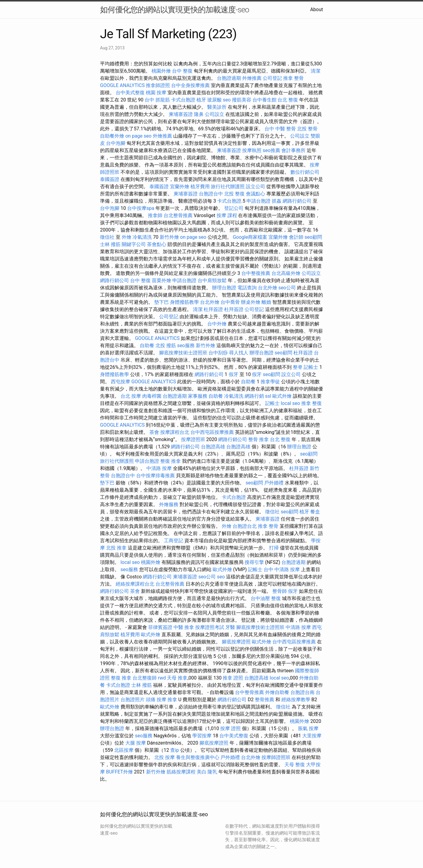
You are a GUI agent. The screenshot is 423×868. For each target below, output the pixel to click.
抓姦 (277, 201)
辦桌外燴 (251, 302)
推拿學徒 (270, 382)
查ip (175, 750)
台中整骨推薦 (249, 692)
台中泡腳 (116, 143)
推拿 (172, 700)
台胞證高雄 (213, 447)
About (316, 9)
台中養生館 (265, 100)
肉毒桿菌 (152, 396)
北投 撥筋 (166, 345)
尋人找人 (239, 353)
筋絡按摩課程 (181, 772)
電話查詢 (247, 288)
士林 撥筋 (110, 244)
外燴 (127, 237)
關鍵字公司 (134, 244)
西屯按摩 (121, 382)
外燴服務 (169, 504)
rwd (162, 678)
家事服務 (198, 396)
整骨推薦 (265, 700)
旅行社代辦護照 (228, 187)
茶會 (154, 432)
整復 (276, 598)
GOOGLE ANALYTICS (122, 85)
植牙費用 (200, 187)
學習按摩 (202, 736)
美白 (202, 772)
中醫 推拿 (184, 627)
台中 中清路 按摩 (282, 569)
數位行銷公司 (305, 172)
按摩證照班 (193, 439)
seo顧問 (313, 237)
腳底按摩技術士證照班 (183, 353)
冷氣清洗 (142, 237)
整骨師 (280, 591)
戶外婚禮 (274, 483)
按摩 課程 (227, 215)
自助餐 (147, 345)
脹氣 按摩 (308, 728)
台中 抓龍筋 (157, 100)
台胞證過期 (229, 78)
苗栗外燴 (161, 280)
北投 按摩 (164, 757)
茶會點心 (157, 244)
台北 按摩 (131, 396)
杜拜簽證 (213, 309)
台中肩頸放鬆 (212, 280)
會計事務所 (293, 150)
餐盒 (315, 512)
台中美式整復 (130, 93)
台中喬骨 (230, 302)
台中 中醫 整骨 (280, 129)
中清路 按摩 (159, 468)
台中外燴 (217, 324)
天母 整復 (295, 765)
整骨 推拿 (258, 439)
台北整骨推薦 (178, 215)
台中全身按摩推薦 (190, 85)
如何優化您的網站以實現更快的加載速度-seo (175, 10)
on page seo (138, 136)
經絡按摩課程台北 (135, 584)
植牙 (201, 100)
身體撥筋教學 (184, 302)
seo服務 (186, 345)
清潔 (315, 71)
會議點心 (255, 194)
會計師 (296, 237)
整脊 (298, 367)
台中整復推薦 (256, 273)
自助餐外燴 (112, 136)
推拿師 (155, 215)
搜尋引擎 (254, 562)
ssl (268, 396)
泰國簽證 (110, 179)
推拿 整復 (312, 403)
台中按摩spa (141, 208)
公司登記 (272, 78)
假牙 (233, 374)
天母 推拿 (177, 678)
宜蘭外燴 (180, 187)
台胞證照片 (133, 700)
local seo (290, 403)
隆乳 (212, 772)
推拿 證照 (233, 678)
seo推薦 (271, 150)
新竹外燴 (169, 237)
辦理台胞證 (224, 288)
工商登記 (174, 541)
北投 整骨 (307, 129)
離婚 (266, 302)
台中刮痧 (218, 353)
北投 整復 (234, 194)
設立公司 (255, 187)
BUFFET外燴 (119, 772)
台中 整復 (182, 71)
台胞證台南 (302, 692)
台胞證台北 (245, 526)
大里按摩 (312, 736)
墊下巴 (161, 302)
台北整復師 (145, 678)
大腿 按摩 (136, 743)
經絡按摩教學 (296, 700)
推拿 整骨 (293, 78)
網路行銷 (254, 396)
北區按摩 (124, 750)
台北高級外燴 (286, 273)
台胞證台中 (211, 194)
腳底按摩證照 (236, 642)
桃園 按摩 (156, 93)
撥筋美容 (242, 100)
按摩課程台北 (175, 432)
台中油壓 (260, 598)
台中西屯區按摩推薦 (212, 432)
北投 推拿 (116, 548)
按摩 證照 (230, 728)
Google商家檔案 (250, 237)
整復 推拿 (171, 461)
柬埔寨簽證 (181, 114)
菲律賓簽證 (160, 627)
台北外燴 (268, 288)
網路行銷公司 (297, 201)
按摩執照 (252, 150)
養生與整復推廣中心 (198, 757)
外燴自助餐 (277, 692)
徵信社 (107, 237)
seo (227, 100)
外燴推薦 (252, 78)
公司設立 (215, 114)
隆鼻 (199, 114)
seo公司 (287, 288)
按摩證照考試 (210, 627)
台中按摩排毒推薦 (155, 476)
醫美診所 (217, 107)
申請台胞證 (258, 201)
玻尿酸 (215, 100)
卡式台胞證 (183, 100)
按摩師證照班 (276, 757)
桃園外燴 (161, 71)
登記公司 (234, 208)
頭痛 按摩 (156, 700)
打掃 (274, 548)
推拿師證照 (158, 85)
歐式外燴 (282, 396)
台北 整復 (288, 100)
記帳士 (311, 367)
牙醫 (230, 627)
